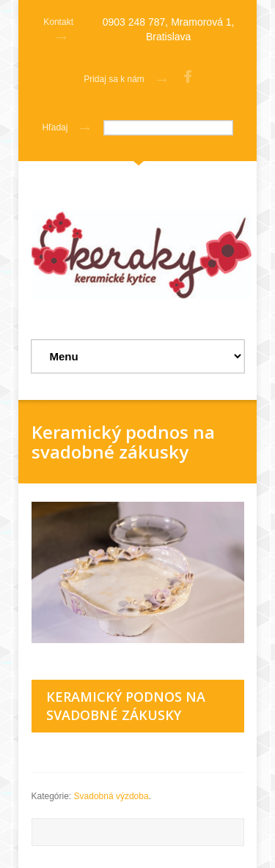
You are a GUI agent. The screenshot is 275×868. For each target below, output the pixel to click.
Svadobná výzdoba (111, 796)
